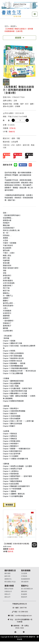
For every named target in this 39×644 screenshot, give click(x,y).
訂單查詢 (24, 576)
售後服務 (24, 594)
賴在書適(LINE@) (10, 582)
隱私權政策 (25, 582)
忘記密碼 (24, 573)
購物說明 (24, 592)
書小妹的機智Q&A (27, 589)
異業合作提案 (9, 589)
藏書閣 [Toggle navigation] (20, 38)
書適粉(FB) (8, 579)
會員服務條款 (25, 579)
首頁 (6, 26)
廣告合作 (7, 597)
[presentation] (3, 529)
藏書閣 (13, 26)
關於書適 (7, 573)
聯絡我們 (24, 597)
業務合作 (7, 594)
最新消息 (7, 576)
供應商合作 (8, 592)
